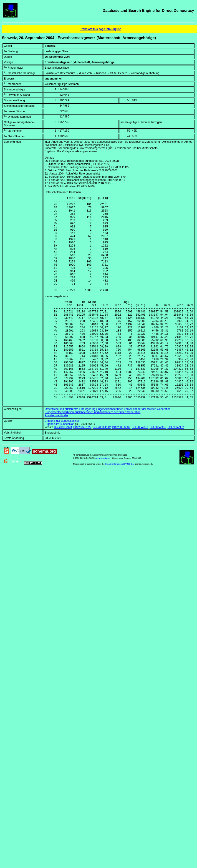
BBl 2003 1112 (102, 469)
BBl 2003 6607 (121, 469)
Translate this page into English (101, 29)
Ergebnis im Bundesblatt (59, 466)
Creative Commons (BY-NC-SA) (120, 506)
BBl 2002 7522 (82, 469)
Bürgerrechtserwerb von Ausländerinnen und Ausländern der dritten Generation (92, 454)
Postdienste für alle (56, 458)
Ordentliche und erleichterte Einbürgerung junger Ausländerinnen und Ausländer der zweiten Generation (107, 451)
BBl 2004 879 (140, 469)
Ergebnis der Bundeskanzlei (62, 463)
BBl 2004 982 (176, 469)
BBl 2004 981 (158, 469)
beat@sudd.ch (103, 500)
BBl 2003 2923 (63, 469)
